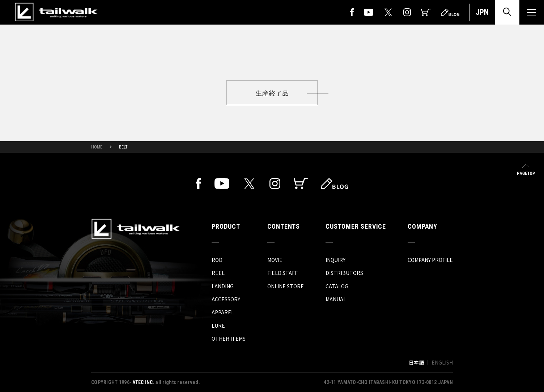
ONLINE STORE (286, 286)
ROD (217, 260)
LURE (218, 326)
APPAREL (223, 312)
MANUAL (336, 299)
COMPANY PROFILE (430, 260)
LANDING (223, 286)
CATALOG (337, 286)
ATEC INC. (143, 382)
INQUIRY (335, 260)
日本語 (416, 362)
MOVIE (275, 260)
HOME (97, 147)
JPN (482, 12)
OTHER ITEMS (229, 339)
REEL (218, 273)
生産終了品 (272, 93)
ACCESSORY (226, 299)
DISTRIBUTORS (344, 273)
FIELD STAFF (282, 273)
